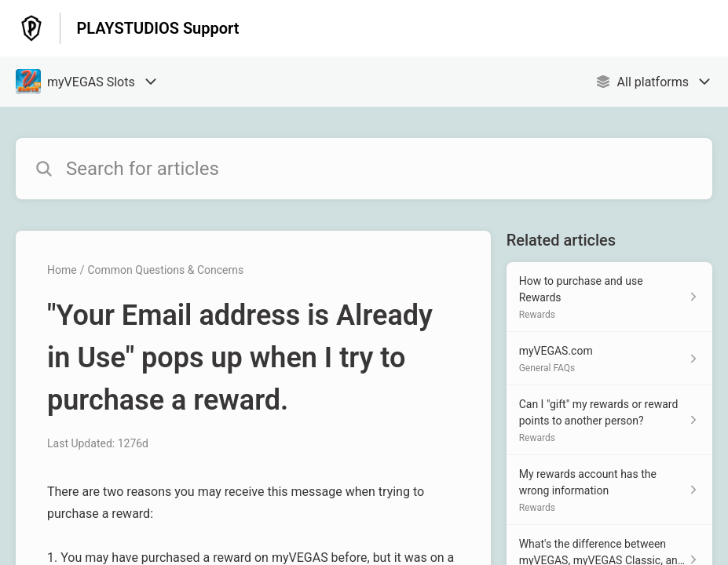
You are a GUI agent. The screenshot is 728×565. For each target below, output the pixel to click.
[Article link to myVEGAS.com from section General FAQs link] (609, 359)
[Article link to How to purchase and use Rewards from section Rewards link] (609, 297)
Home (62, 270)
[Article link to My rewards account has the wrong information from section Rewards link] (609, 490)
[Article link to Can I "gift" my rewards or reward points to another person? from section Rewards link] (609, 420)
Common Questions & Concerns (165, 270)
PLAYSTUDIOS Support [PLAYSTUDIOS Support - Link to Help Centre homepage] (157, 28)
